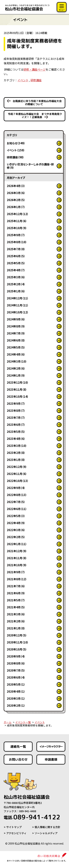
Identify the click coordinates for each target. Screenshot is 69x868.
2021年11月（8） (17, 558)
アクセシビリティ (16, 833)
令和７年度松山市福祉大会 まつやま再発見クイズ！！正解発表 (35, 115)
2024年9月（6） (16, 319)
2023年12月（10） (18, 382)
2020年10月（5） (17, 649)
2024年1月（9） (16, 375)
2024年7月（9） (16, 333)
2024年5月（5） (16, 347)
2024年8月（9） (16, 326)
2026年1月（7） (16, 207)
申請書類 (51, 759)
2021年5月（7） (16, 600)
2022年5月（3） (16, 516)
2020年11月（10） (18, 642)
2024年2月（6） (16, 368)
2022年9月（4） (16, 488)
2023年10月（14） (18, 396)
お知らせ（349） (16, 143)
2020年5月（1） (16, 684)
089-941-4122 (32, 817)
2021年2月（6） (16, 621)
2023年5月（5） (16, 432)
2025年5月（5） (16, 263)
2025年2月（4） (16, 284)
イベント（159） (16, 150)
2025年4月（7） (16, 270)
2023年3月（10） (17, 446)
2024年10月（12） (18, 312)
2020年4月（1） (16, 691)
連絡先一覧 (18, 746)
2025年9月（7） (16, 235)
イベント (23, 80)
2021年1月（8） (16, 628)
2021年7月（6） (16, 586)
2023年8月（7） (16, 411)
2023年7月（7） (16, 418)
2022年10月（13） (18, 481)
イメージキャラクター (51, 746)
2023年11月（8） (17, 389)
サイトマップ (14, 827)
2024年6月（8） (16, 340)
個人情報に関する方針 (47, 827)
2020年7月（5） (16, 670)
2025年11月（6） (17, 221)
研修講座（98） (15, 157)
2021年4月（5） (16, 607)
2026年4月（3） (16, 186)
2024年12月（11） (18, 298)
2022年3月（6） (16, 530)
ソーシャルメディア (46, 833)
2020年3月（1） (16, 698)
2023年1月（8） (16, 460)
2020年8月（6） (16, 663)
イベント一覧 (23, 722)
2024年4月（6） (16, 354)
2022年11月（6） (17, 474)
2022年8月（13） (17, 495)
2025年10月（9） (17, 228)
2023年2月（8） (16, 453)
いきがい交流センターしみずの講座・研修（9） (30, 166)
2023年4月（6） (16, 439)
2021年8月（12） (17, 579)
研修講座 (36, 80)
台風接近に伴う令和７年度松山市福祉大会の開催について (37, 103)
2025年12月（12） (18, 214)
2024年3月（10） (17, 361)
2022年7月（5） (16, 502)
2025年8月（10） (17, 242)
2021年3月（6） (16, 614)
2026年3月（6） (16, 193)
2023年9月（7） (16, 404)
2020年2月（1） (16, 705)
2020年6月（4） (16, 677)
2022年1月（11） (17, 544)
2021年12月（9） (17, 551)
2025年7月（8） (16, 249)
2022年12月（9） (17, 467)
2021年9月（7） (16, 572)
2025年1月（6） (16, 291)
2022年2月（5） (16, 537)
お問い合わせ (18, 759)
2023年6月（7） (16, 425)
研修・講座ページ (35, 69)
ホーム (8, 722)
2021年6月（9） (16, 593)
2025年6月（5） (16, 256)
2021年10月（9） (17, 565)
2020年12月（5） (17, 635)
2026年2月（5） (16, 200)
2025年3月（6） (16, 277)
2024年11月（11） (18, 305)
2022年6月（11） (17, 509)
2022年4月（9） (16, 523)
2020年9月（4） (16, 656)
